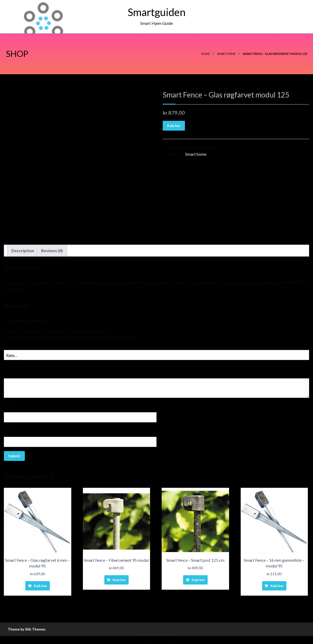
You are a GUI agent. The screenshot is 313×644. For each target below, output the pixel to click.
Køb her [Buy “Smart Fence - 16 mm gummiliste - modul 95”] (277, 586)
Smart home (226, 54)
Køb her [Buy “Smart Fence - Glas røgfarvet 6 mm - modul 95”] (41, 586)
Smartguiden (157, 12)
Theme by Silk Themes (27, 629)
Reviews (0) (52, 250)
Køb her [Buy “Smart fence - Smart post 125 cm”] (198, 580)
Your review (15, 367)
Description (23, 250)
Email (9, 430)
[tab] (23, 251)
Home (205, 54)
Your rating (14, 347)
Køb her (174, 126)
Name (10, 405)
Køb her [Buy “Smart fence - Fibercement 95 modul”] (119, 580)
